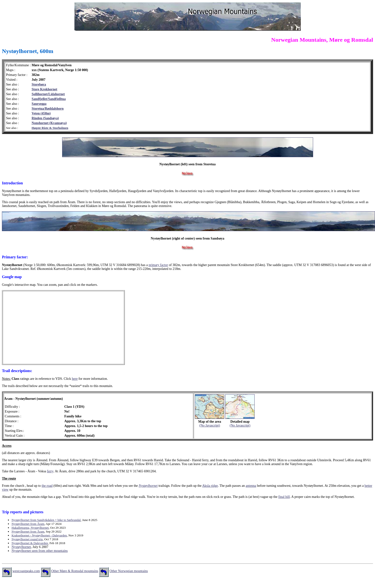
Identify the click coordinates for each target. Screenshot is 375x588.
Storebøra (39, 84)
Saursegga (39, 104)
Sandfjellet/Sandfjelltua (49, 99)
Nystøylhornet (148, 486)
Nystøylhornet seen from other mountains (40, 551)
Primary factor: (15, 257)
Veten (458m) (41, 113)
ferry (50, 471)
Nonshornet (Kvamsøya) (49, 123)
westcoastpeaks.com (26, 571)
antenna (251, 486)
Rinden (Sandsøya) (45, 118)
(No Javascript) (210, 425)
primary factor (158, 265)
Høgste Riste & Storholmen (50, 128)
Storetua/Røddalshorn (48, 109)
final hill (284, 497)
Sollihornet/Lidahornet (48, 94)
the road (47, 486)
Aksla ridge (210, 486)
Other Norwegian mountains (129, 571)
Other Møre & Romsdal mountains (75, 571)
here (75, 379)
